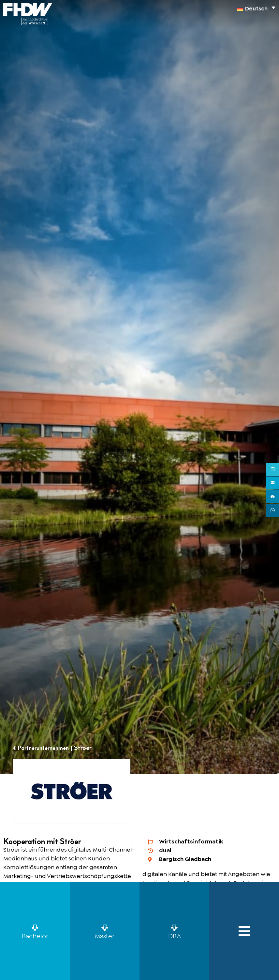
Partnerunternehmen (47, 748)
